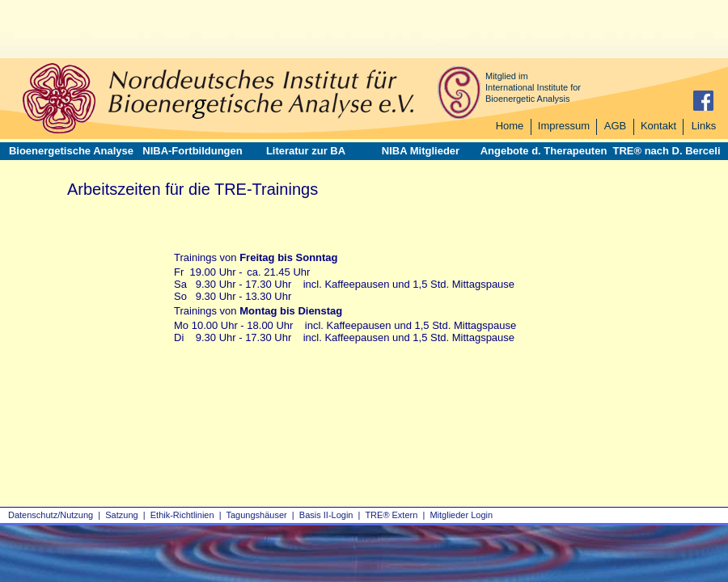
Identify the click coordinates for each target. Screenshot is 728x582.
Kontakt (658, 126)
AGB (615, 126)
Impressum (564, 126)
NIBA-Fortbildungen (192, 151)
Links (704, 126)
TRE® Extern (391, 515)
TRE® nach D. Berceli (666, 151)
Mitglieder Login (461, 515)
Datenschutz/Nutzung (51, 515)
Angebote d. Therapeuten (544, 151)
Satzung (121, 515)
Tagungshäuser (257, 515)
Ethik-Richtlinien (182, 515)
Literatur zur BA (306, 151)
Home (510, 126)
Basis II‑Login (326, 515)
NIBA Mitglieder (421, 151)
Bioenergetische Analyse (71, 151)
